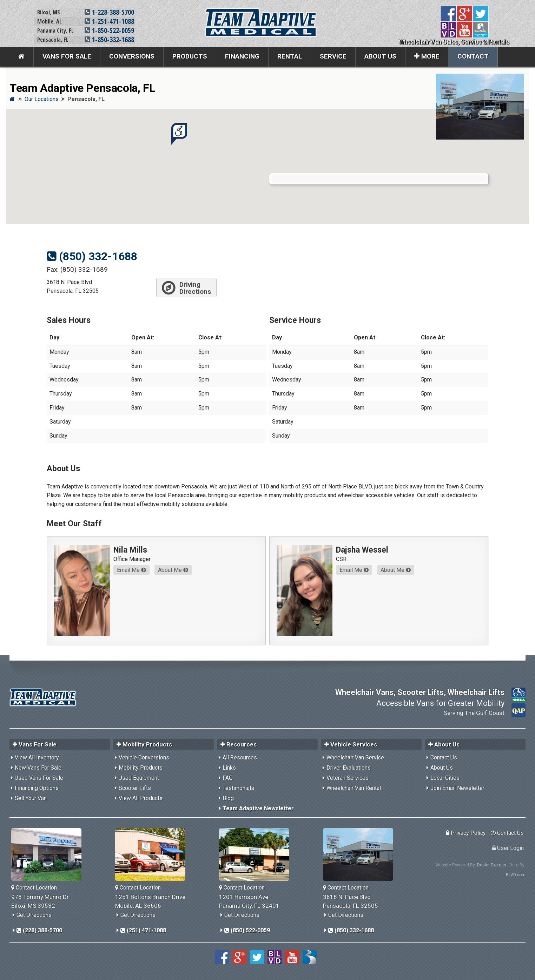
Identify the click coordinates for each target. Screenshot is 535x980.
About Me (173, 570)
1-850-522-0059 (109, 30)
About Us (380, 56)
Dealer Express (492, 865)
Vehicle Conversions (144, 758)
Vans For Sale (67, 56)
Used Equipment (139, 778)
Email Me (131, 570)
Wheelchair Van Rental (354, 788)
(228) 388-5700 (39, 930)
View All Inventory (37, 758)
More (427, 56)
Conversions (132, 56)
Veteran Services (348, 778)
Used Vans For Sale (39, 778)
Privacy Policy (466, 833)
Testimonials (238, 788)
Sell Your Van (31, 798)
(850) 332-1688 (92, 256)
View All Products (141, 798)
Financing (242, 56)
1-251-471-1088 (109, 21)
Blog (228, 798)
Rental (290, 56)
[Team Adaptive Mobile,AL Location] (153, 854)
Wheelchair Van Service (355, 758)
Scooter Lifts (135, 788)
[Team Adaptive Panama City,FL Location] (257, 854)
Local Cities (445, 778)
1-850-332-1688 (109, 39)
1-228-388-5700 (109, 12)
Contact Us (444, 758)
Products (190, 56)
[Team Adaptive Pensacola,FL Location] (361, 854)
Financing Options (37, 788)
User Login (508, 848)
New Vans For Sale (38, 768)
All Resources (240, 758)
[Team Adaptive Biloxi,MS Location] (49, 854)
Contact (473, 56)
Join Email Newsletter (457, 788)
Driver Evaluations (349, 768)
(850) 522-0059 (247, 930)
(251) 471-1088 (143, 930)
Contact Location (34, 888)
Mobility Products (141, 768)
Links (229, 768)
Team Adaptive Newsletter (258, 808)
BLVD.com (516, 875)
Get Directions (34, 915)
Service (333, 56)
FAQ (228, 778)
